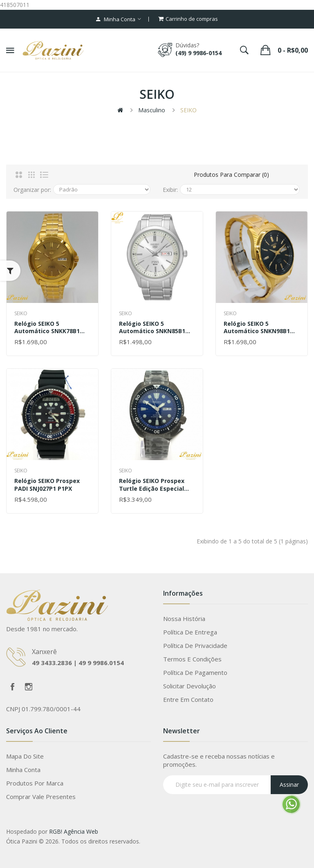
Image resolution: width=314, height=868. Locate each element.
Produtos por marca (35, 783)
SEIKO (188, 110)
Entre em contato (188, 699)
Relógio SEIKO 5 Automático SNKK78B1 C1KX (47, 327)
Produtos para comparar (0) (231, 175)
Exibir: (170, 190)
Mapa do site (25, 756)
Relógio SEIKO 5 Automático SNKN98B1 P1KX (257, 327)
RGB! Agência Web (74, 831)
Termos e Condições (192, 659)
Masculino (152, 110)
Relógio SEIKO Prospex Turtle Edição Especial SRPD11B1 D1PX (152, 485)
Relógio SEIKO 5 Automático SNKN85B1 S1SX (152, 327)
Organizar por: (32, 190)
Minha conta (23, 770)
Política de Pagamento (195, 672)
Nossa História (184, 619)
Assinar (289, 785)
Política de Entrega (190, 632)
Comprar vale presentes (41, 797)
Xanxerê (44, 652)
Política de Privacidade (195, 645)
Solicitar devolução (190, 686)
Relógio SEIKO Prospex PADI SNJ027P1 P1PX (47, 485)
